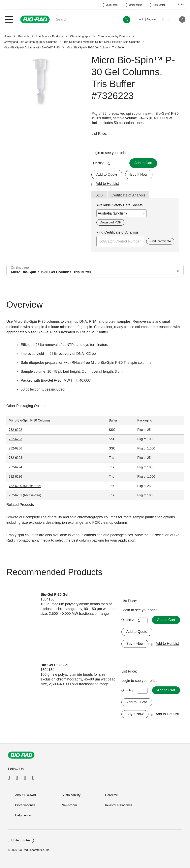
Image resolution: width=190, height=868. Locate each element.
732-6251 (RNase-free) (25, 495)
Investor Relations (118, 805)
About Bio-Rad (25, 795)
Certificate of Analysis (129, 195)
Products (24, 36)
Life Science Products (50, 36)
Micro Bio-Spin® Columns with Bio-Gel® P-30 (32, 47)
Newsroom (69, 805)
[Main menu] (9, 19)
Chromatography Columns (114, 36)
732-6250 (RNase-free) (25, 486)
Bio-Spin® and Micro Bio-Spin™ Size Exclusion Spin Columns (102, 42)
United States (21, 841)
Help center (23, 816)
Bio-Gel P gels (49, 332)
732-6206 (16, 449)
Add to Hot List (107, 184)
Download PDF (110, 223)
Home (7, 36)
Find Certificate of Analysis (117, 233)
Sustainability (71, 795)
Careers (111, 795)
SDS (99, 195)
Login (96, 153)
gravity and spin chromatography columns (85, 517)
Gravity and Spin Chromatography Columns (30, 42)
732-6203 (16, 439)
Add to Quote (107, 174)
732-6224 (16, 467)
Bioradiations (24, 805)
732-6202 (16, 430)
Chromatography (80, 36)
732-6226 (16, 477)
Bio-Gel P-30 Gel (55, 595)
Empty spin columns (22, 535)
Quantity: (98, 163)
